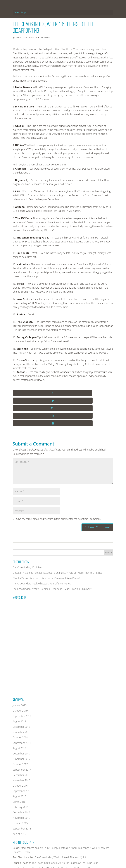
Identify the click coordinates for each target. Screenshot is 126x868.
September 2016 (22, 761)
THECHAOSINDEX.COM (38, 864)
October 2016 (20, 755)
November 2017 (21, 729)
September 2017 (22, 739)
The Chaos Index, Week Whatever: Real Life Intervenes (42, 553)
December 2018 (21, 696)
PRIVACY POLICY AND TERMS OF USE (88, 864)
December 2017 (21, 723)
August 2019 (19, 691)
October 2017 (20, 734)
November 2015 (21, 787)
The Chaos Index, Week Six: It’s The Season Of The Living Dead (65, 832)
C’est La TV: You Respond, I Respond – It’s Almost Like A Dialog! (46, 548)
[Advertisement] (35, 616)
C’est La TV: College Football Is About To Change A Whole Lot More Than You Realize (57, 542)
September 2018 (22, 712)
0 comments (46, 37)
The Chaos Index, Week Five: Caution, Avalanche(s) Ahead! (62, 843)
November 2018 (21, 702)
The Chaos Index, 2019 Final (28, 537)
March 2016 (19, 771)
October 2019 (20, 680)
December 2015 (21, 782)
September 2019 (22, 686)
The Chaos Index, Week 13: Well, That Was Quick (60, 827)
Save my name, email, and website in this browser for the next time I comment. (59, 489)
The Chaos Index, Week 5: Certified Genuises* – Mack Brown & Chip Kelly (52, 559)
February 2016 (20, 777)
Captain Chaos (21, 37)
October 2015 (20, 793)
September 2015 (22, 798)
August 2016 (19, 766)
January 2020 (20, 675)
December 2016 (21, 745)
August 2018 (19, 718)
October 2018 (20, 707)
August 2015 (19, 803)
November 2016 (21, 750)
